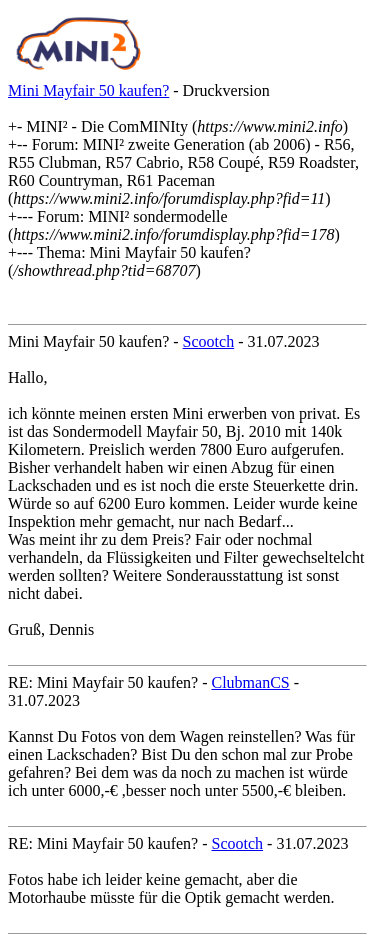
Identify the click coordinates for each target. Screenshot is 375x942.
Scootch (209, 341)
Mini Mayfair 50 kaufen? (88, 90)
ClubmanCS (251, 682)
